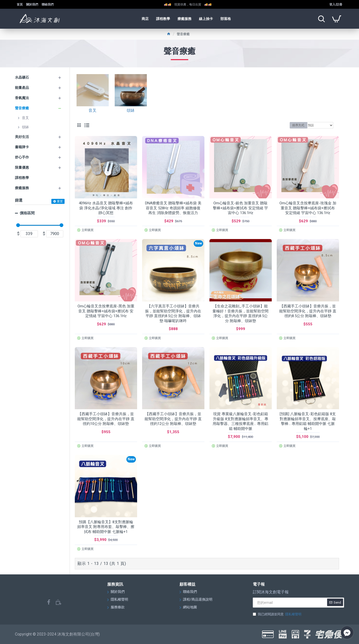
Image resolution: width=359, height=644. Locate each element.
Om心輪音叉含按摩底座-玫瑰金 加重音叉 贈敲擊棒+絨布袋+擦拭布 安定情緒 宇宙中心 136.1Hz (308, 208)
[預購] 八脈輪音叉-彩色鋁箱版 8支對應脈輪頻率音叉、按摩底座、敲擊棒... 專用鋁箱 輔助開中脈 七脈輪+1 (308, 421)
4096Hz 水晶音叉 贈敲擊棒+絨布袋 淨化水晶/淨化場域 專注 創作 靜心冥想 (106, 208)
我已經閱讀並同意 (277, 614)
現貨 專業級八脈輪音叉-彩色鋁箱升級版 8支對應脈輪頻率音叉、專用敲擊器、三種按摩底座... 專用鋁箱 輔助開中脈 (240, 421)
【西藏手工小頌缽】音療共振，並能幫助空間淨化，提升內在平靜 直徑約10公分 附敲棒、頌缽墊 (106, 419)
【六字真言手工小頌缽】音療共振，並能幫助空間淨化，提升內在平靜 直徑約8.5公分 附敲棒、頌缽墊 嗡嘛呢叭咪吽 (173, 314)
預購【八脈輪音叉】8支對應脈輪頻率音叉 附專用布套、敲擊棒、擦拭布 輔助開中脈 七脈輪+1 (106, 527)
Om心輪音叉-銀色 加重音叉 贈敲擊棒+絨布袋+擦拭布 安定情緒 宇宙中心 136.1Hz (240, 208)
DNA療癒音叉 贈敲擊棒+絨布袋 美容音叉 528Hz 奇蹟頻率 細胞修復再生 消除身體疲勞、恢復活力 (173, 208)
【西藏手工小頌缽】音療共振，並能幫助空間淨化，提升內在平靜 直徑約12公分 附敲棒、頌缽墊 (173, 419)
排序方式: (299, 125)
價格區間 (27, 213)
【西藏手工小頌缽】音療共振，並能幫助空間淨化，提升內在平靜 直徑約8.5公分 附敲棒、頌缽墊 (308, 311)
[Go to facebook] (347, 633)
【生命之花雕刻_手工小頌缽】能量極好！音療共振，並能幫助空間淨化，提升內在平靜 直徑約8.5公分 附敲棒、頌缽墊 (240, 314)
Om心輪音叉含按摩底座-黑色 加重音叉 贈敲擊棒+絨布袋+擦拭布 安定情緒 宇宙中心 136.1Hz (106, 311)
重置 (60, 201)
